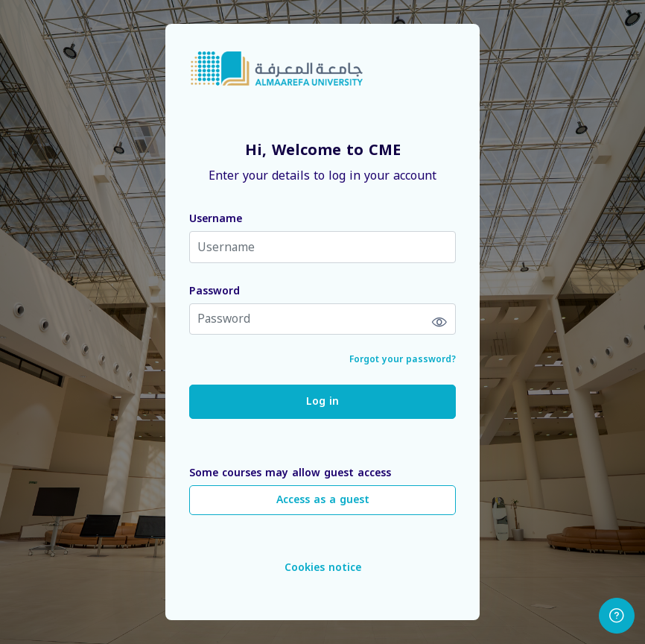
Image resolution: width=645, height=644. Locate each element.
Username (216, 219)
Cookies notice (323, 568)
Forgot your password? (403, 359)
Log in (322, 401)
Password (215, 291)
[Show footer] (617, 616)
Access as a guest (323, 500)
